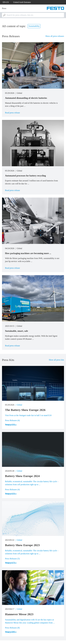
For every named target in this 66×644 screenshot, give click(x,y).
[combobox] (33, 15)
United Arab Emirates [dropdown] (22, 2)
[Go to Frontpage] (55, 8)
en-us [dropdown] (6, 2)
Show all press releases (55, 36)
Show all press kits (56, 360)
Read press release (12, 113)
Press (4, 8)
